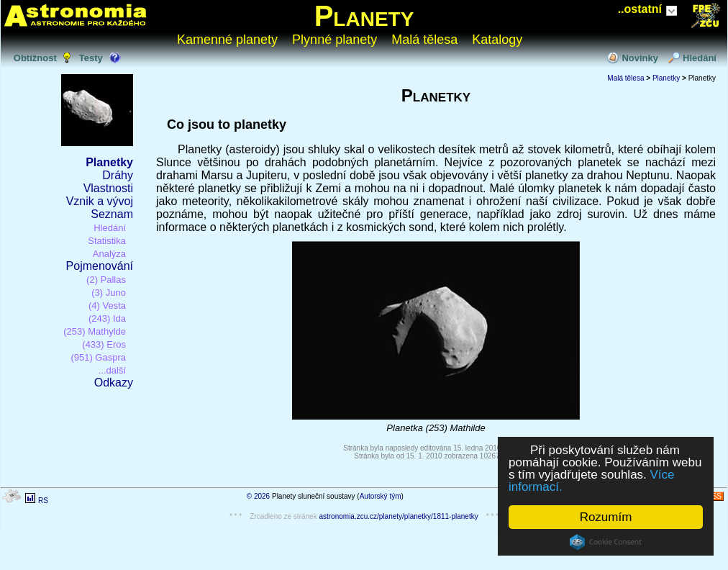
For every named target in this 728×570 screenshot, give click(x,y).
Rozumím (606, 517)
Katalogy (497, 40)
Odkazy (114, 383)
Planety (364, 16)
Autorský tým (381, 496)
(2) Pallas (106, 280)
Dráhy (118, 175)
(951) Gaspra (98, 357)
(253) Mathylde (95, 331)
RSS (714, 496)
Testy (91, 58)
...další (112, 370)
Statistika (107, 241)
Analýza (109, 254)
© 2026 (258, 496)
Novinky (640, 58)
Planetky (109, 162)
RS (43, 501)
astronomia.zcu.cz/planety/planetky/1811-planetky (398, 516)
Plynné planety (335, 40)
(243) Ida (107, 318)
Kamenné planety (227, 40)
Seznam (112, 214)
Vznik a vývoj (100, 201)
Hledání (700, 58)
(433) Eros (104, 344)
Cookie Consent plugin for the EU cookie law (606, 542)
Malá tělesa (424, 40)
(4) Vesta (107, 306)
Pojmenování (100, 266)
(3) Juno (109, 293)
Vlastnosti (108, 188)
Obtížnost (35, 58)
